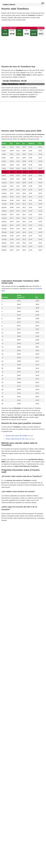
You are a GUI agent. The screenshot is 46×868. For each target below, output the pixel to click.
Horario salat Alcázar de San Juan (17, 439)
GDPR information (8, 530)
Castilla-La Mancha (9, 5)
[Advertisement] (23, 52)
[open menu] (43, 3)
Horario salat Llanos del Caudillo (16, 436)
